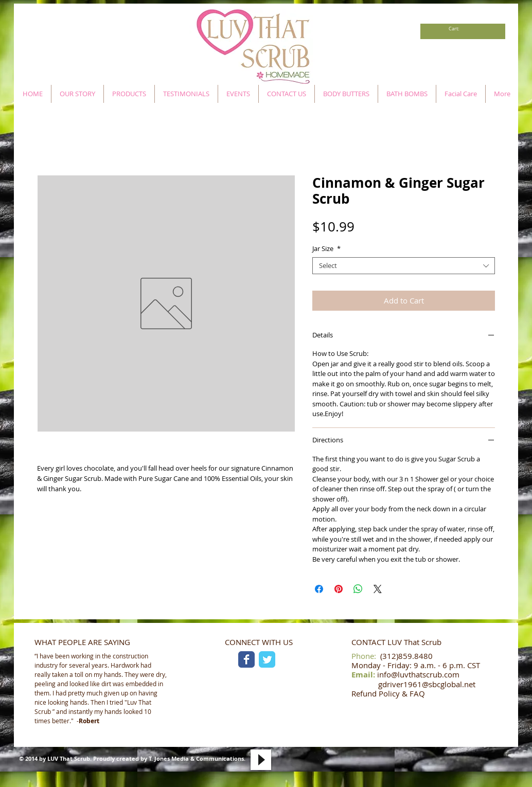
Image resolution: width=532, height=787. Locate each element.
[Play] (261, 760)
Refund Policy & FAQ (388, 693)
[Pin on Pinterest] (339, 589)
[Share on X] (378, 589)
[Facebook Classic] (246, 659)
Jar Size (326, 249)
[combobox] (404, 266)
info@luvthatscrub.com (418, 674)
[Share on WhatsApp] (358, 589)
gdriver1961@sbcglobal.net (427, 684)
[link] (457, 29)
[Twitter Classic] (267, 659)
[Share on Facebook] (319, 589)
